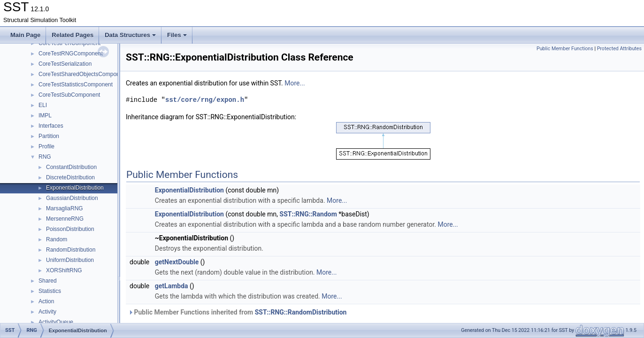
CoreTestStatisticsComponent (76, 84)
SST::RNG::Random (308, 214)
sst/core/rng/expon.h (205, 100)
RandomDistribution (71, 250)
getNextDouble (177, 262)
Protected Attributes (619, 49)
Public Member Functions (565, 49)
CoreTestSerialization (65, 64)
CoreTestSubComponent (69, 95)
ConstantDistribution (71, 167)
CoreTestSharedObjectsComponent (83, 74)
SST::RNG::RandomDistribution (301, 312)
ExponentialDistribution (75, 188)
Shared (48, 281)
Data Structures (130, 35)
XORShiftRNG (64, 270)
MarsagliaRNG (65, 208)
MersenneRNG (65, 219)
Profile (46, 146)
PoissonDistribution (70, 229)
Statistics (50, 291)
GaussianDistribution (72, 198)
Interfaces (51, 126)
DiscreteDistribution (70, 177)
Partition (49, 136)
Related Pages (73, 35)
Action (46, 301)
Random (57, 239)
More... (295, 83)
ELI (43, 105)
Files (177, 35)
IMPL (45, 115)
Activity (47, 312)
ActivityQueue (56, 322)
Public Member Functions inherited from (237, 312)
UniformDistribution (70, 260)
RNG (45, 157)
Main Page (25, 35)
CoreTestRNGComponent (71, 54)
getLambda (172, 286)
